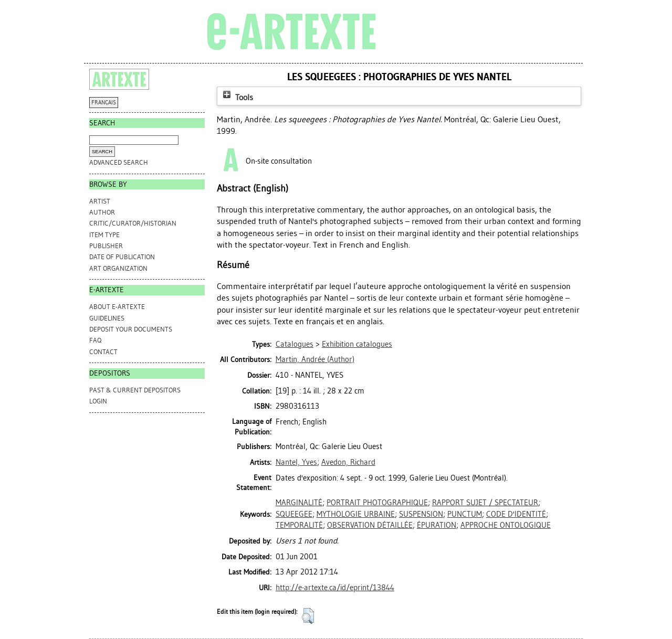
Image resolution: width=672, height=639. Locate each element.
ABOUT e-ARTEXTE (117, 307)
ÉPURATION (437, 525)
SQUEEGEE (294, 514)
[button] (308, 616)
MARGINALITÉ (299, 503)
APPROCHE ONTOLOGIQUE (506, 525)
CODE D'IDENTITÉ (516, 514)
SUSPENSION (421, 514)
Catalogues (295, 344)
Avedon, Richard (348, 462)
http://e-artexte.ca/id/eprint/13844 (335, 588)
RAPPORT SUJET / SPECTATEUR (485, 503)
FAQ (95, 340)
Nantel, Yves (296, 462)
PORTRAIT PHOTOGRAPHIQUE (377, 503)
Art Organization (118, 268)
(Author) (315, 359)
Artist (100, 201)
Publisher (106, 246)
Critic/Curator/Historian (133, 223)
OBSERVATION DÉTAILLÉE (370, 525)
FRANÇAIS (104, 103)
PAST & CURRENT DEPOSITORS (135, 390)
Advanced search (119, 162)
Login (98, 401)
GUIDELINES (107, 318)
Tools (237, 97)
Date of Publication (122, 257)
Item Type (104, 235)
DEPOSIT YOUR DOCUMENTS (131, 329)
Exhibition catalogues (357, 344)
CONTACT (103, 352)
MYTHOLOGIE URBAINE (356, 514)
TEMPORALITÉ (299, 525)
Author (102, 212)
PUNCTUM (465, 514)
